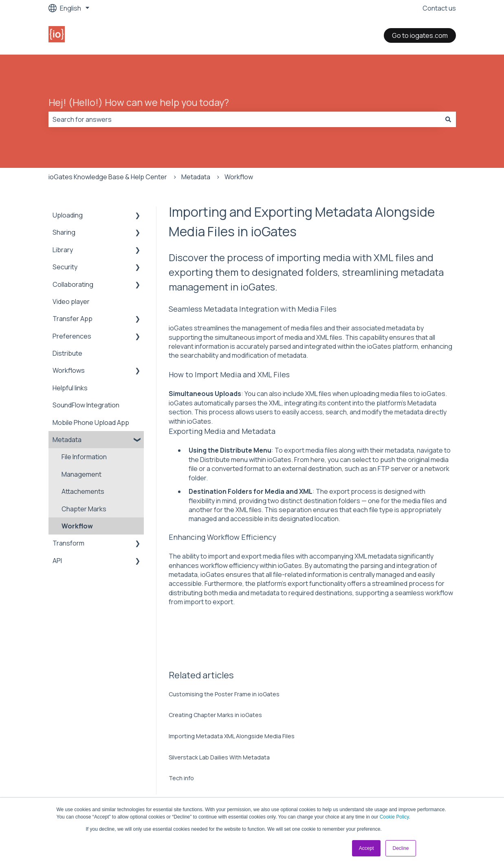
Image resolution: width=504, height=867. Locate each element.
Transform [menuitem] (68, 543)
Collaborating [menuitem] (73, 284)
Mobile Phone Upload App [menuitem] (91, 422)
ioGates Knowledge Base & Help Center (108, 177)
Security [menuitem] (65, 267)
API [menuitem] (57, 561)
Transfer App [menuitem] (73, 319)
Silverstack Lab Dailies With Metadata (219, 757)
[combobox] (244, 119)
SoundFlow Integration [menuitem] (86, 405)
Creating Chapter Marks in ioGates (215, 715)
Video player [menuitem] (71, 301)
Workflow (239, 177)
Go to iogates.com (420, 35)
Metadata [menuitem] (67, 440)
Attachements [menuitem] (83, 491)
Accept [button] (366, 848)
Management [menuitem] (81, 474)
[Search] (448, 119)
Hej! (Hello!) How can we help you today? (139, 102)
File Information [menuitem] (84, 457)
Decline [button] (401, 848)
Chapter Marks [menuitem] (84, 509)
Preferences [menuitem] (72, 336)
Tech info (181, 778)
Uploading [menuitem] (68, 215)
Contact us (439, 8)
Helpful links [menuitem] (70, 388)
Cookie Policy (394, 817)
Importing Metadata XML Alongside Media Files (232, 736)
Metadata (196, 177)
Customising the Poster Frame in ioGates (224, 694)
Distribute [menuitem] (67, 353)
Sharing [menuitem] (64, 232)
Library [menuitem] (63, 250)
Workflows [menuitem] (69, 370)
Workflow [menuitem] (77, 526)
